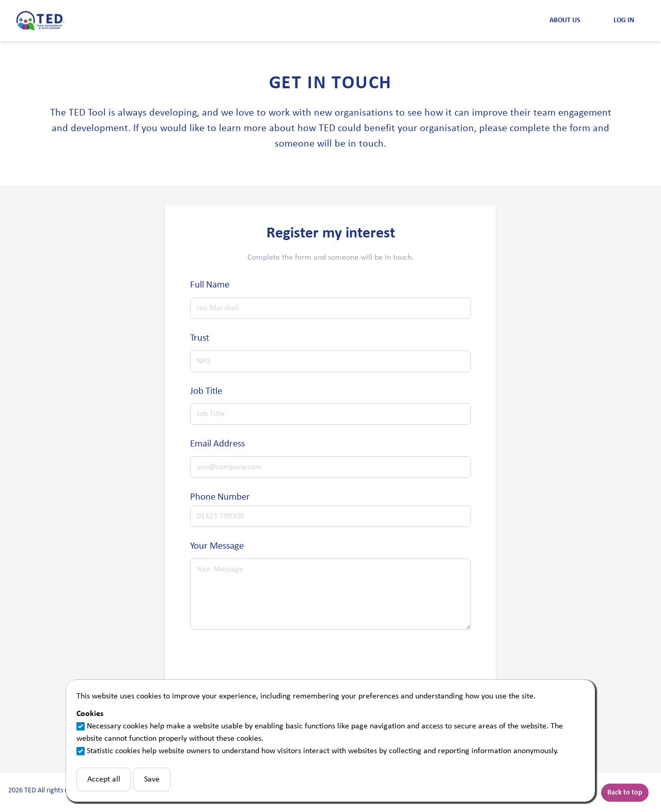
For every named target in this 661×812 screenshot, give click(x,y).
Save (152, 779)
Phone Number (220, 497)
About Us (565, 20)
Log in (624, 20)
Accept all (104, 779)
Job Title (206, 392)
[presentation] (269, 666)
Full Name (210, 285)
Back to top (625, 793)
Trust (200, 338)
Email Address (217, 444)
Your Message (217, 546)
